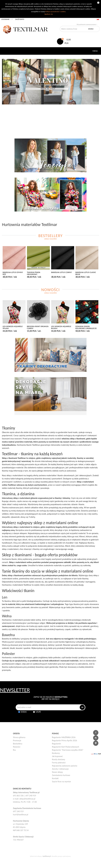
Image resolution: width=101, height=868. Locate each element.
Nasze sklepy (57, 772)
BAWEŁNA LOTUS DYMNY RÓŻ (13, 273)
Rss (14, 750)
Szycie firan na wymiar (61, 782)
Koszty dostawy (59, 759)
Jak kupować (57, 756)
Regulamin (56, 744)
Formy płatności (59, 763)
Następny (96, 96)
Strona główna (19, 737)
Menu (95, 51)
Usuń (38, 712)
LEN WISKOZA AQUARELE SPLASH (13, 327)
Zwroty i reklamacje (60, 769)
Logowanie (5, 19)
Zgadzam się (48, 14)
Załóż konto (20, 19)
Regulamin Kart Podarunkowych (65, 747)
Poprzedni (5, 96)
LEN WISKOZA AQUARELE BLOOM (61, 327)
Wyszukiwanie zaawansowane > (87, 24)
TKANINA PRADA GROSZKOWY (34, 273)
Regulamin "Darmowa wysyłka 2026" (68, 750)
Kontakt (55, 778)
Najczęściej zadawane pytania (65, 766)
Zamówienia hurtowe (61, 775)
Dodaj (24, 712)
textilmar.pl (47, 856)
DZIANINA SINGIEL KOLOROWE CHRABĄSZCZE (86, 327)
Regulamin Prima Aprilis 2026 (64, 740)
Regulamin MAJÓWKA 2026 (64, 737)
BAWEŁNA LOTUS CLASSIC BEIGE (86, 273)
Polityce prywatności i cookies (55, 12)
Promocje (17, 740)
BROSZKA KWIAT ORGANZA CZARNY (38, 327)
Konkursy (56, 753)
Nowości (17, 747)
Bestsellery (18, 744)
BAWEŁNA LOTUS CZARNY (61, 272)
